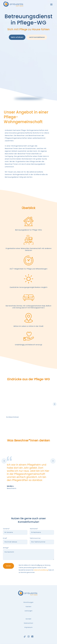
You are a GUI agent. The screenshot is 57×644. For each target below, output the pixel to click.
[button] (51, 5)
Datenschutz (29, 623)
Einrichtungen (29, 602)
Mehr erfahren (17, 37)
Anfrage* (6, 548)
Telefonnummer (35, 538)
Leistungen (29, 611)
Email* (5, 538)
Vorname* (6, 529)
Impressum (29, 627)
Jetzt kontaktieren (37, 37)
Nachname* (34, 529)
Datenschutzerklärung (41, 570)
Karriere (29, 607)
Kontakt (29, 619)
